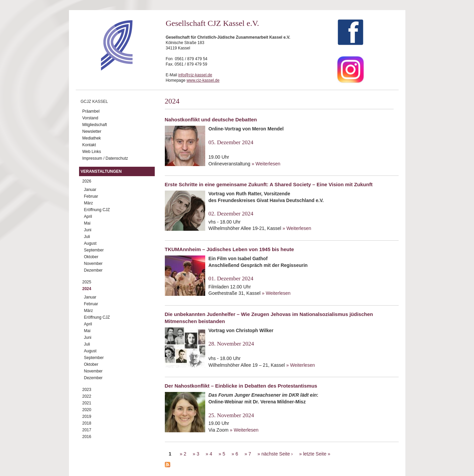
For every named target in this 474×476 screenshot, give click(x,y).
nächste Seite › (277, 454)
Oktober (91, 257)
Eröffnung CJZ (97, 210)
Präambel (91, 111)
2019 (87, 416)
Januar (90, 190)
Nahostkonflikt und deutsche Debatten (211, 120)
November (93, 264)
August (90, 243)
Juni (88, 230)
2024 (87, 289)
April (88, 216)
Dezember (93, 270)
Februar (91, 196)
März (89, 203)
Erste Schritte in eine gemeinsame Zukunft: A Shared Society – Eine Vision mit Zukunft (269, 184)
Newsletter (92, 131)
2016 (87, 437)
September (94, 250)
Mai (87, 223)
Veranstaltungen (101, 171)
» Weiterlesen (266, 164)
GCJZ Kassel (94, 102)
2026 (87, 181)
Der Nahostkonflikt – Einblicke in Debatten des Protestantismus (241, 386)
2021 (87, 403)
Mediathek (92, 138)
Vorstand (90, 118)
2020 (87, 410)
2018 (87, 423)
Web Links (92, 152)
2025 (87, 282)
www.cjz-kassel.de (203, 80)
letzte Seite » (317, 454)
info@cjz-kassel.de (195, 75)
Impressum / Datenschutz (105, 158)
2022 (87, 396)
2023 (87, 390)
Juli (87, 237)
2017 (87, 430)
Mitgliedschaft (95, 125)
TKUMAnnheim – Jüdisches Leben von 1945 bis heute (229, 249)
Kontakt (89, 145)
